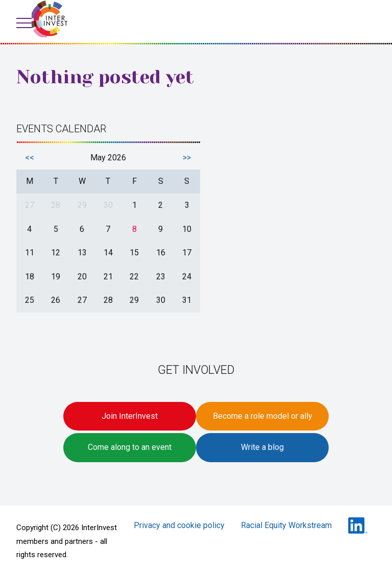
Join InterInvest (130, 416)
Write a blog (262, 447)
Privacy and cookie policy (179, 525)
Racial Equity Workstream (286, 525)
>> (187, 158)
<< (30, 158)
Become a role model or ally (263, 416)
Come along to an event (130, 447)
